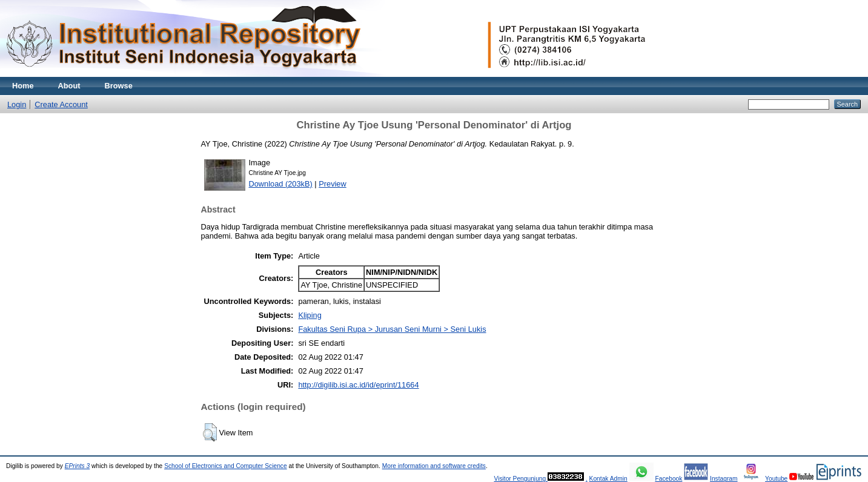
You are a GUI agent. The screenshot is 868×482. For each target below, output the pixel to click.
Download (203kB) (281, 184)
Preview (333, 184)
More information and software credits (434, 466)
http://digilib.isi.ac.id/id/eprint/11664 (358, 385)
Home (23, 86)
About (69, 86)
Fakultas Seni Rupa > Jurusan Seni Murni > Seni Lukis (392, 329)
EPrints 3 (78, 466)
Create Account (61, 104)
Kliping (310, 315)
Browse (119, 86)
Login (17, 104)
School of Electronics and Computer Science (226, 466)
